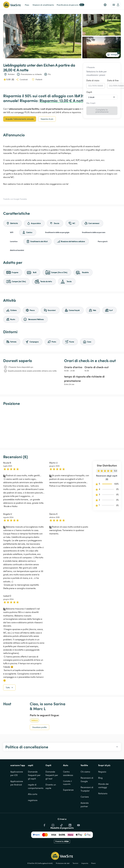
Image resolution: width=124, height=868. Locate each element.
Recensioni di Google (87, 780)
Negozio (102, 772)
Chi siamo (85, 772)
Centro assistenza (68, 773)
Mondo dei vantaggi (104, 786)
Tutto (10, 688)
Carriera (85, 797)
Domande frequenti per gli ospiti (34, 775)
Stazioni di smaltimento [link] (43, 5)
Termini (75, 863)
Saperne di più (47, 119)
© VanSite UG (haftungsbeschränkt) (40, 863)
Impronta (85, 863)
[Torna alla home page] (12, 5)
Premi (93, 863)
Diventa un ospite (51, 786)
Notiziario (103, 793)
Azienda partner (85, 805)
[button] (105, 5)
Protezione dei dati (63, 863)
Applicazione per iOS (17, 773)
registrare (33, 800)
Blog (100, 778)
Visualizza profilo (40, 727)
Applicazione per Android (17, 783)
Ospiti (89, 92)
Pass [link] (27, 5)
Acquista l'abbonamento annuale (20, 119)
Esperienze (68, 790)
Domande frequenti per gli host (52, 775)
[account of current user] (116, 5)
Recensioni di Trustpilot (87, 789)
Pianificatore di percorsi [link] (70, 5)
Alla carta (33, 794)
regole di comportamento (36, 786)
